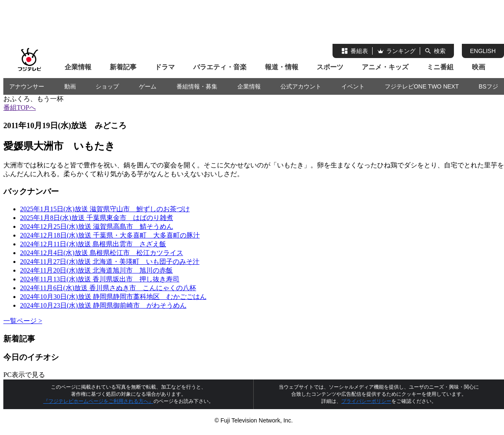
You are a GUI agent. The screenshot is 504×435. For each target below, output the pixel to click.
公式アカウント (301, 86)
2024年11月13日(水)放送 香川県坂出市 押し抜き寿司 (100, 279)
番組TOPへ (20, 107)
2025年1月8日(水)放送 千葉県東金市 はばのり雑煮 (97, 218)
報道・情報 (282, 67)
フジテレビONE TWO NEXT (422, 86)
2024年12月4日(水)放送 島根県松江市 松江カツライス (102, 253)
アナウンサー (27, 86)
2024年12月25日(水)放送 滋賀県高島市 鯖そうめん (97, 226)
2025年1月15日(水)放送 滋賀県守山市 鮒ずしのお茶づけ (105, 209)
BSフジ (488, 86)
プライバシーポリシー (366, 401)
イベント (353, 86)
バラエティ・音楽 (220, 67)
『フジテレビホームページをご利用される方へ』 (98, 401)
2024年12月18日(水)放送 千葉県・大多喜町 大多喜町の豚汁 (110, 235)
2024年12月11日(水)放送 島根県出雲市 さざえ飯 (93, 244)
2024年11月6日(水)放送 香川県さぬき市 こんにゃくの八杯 (108, 288)
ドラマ (165, 67)
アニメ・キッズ (385, 67)
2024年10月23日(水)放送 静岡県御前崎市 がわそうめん (103, 305)
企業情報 (78, 67)
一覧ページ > (23, 321)
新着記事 (123, 67)
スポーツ (330, 67)
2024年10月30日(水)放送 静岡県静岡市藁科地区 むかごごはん (113, 297)
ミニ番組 (440, 67)
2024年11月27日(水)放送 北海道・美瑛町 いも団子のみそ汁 (110, 262)
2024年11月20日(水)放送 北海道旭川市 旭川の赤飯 (96, 270)
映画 (479, 67)
